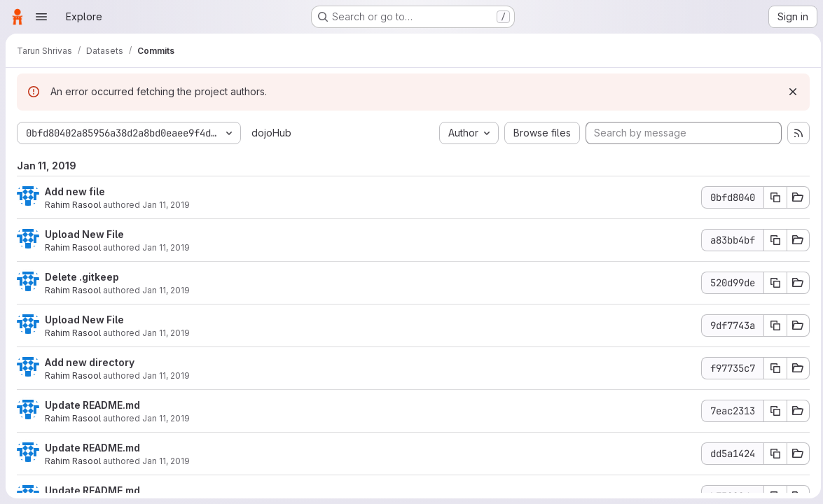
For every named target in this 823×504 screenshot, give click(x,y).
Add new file (75, 191)
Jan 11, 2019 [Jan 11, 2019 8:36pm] (166, 376)
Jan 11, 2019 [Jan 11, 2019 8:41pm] (166, 205)
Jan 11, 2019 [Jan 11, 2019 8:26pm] (166, 461)
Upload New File (84, 234)
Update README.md (92, 405)
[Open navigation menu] (41, 17)
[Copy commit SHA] (772, 197)
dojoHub (271, 133)
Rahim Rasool (73, 205)
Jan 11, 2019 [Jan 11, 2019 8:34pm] (166, 418)
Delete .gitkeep (82, 277)
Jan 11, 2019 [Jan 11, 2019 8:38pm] (166, 290)
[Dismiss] (789, 92)
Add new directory (90, 362)
